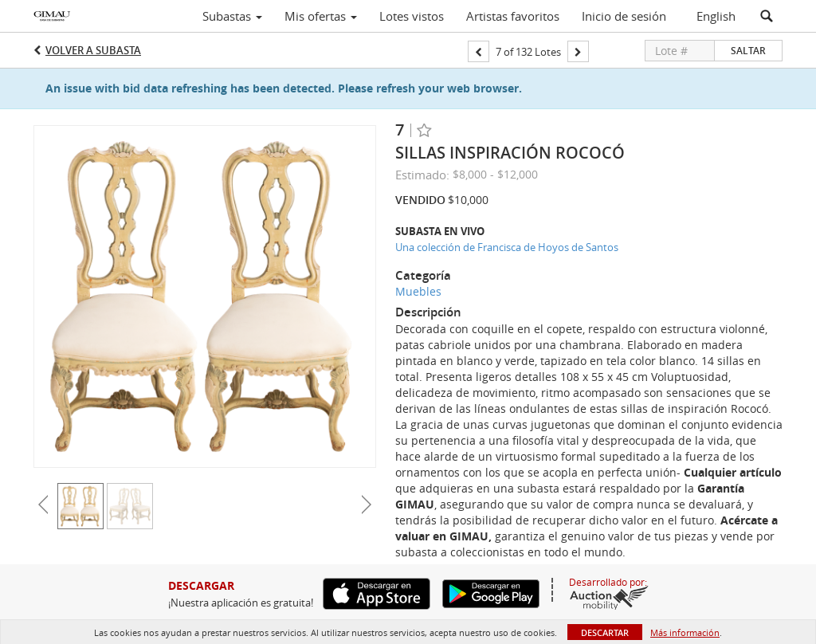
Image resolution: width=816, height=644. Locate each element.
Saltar (748, 51)
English (716, 16)
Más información (685, 632)
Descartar (605, 632)
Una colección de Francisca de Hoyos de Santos (507, 247)
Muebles (418, 291)
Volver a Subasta (93, 50)
